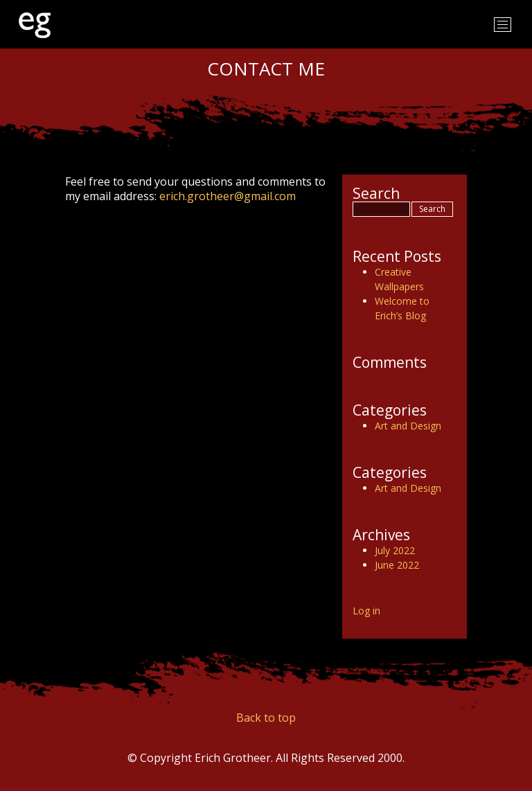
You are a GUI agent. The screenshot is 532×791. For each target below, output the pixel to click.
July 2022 (395, 550)
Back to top (266, 718)
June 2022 (397, 565)
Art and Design (408, 426)
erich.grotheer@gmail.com (228, 196)
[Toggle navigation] (503, 25)
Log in (366, 611)
